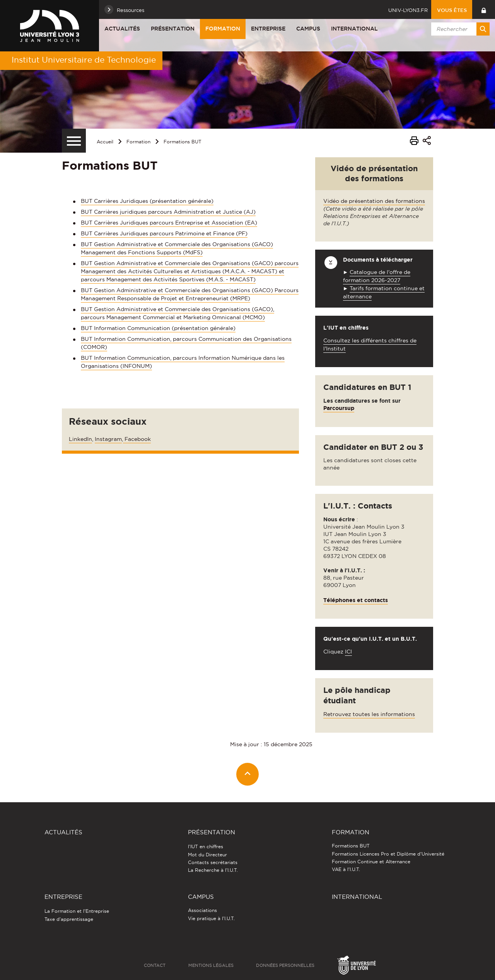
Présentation (173, 29)
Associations (202, 910)
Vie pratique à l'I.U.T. (211, 918)
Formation (223, 29)
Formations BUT (183, 142)
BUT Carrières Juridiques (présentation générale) (147, 201)
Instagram (108, 439)
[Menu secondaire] (74, 141)
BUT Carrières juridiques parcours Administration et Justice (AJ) (168, 212)
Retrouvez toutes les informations (369, 714)
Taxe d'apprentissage (69, 919)
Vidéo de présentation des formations (374, 201)
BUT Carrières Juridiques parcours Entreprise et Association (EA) (169, 223)
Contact (155, 965)
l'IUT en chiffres (206, 846)
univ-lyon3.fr (408, 10)
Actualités (122, 29)
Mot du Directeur (207, 855)
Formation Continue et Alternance (371, 862)
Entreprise (268, 29)
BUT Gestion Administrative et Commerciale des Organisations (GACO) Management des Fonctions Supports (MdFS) (177, 248)
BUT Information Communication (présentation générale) (158, 328)
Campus (308, 29)
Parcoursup (339, 408)
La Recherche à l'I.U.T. (213, 870)
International (354, 29)
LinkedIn (80, 439)
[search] (459, 29)
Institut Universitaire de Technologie (84, 60)
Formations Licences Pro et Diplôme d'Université (388, 854)
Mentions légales (211, 965)
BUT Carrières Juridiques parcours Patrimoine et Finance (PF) (164, 233)
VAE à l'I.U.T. (346, 869)
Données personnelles (285, 965)
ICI (348, 652)
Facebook (137, 439)
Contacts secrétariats (213, 862)
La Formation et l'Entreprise (77, 911)
